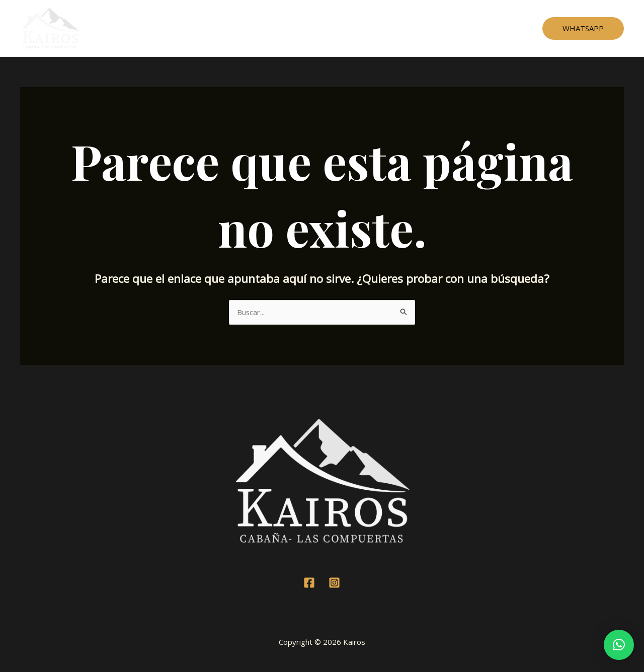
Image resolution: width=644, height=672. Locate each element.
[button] (619, 645)
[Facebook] (309, 583)
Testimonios (320, 28)
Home (233, 28)
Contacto (407, 28)
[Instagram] (334, 583)
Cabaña (271, 28)
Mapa (367, 28)
